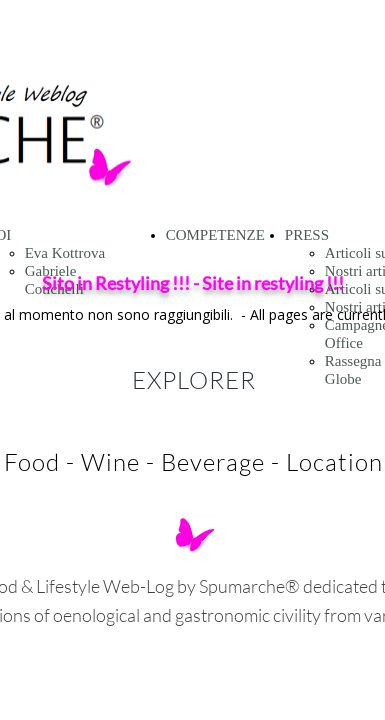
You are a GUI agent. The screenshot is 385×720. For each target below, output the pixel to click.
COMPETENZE (215, 235)
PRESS (307, 235)
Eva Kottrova (65, 253)
